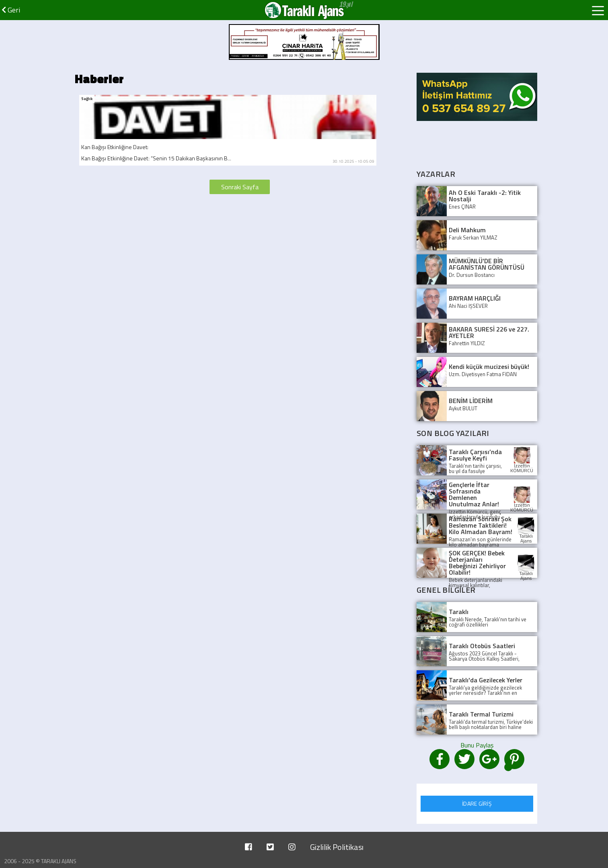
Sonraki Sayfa (240, 187)
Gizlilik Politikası (337, 847)
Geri (11, 10)
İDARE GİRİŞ (477, 804)
